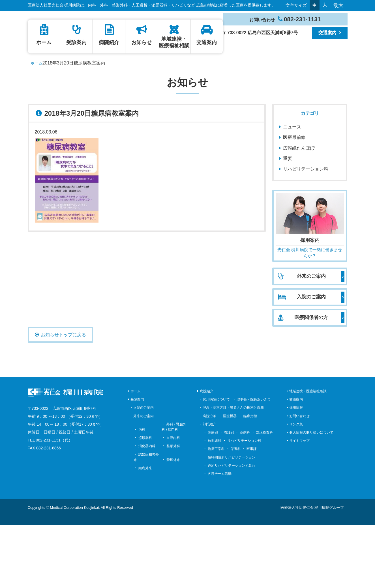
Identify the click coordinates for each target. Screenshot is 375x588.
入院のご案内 (143, 471)
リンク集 (296, 487)
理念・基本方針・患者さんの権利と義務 (233, 471)
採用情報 (296, 471)
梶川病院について (216, 462)
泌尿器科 (145, 501)
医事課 (252, 512)
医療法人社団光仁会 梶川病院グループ (312, 571)
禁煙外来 (173, 523)
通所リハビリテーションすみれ (232, 529)
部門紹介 (209, 487)
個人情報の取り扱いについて (311, 496)
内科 (142, 493)
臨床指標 (250, 479)
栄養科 (236, 512)
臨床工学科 (216, 512)
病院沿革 (209, 479)
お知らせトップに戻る (63, 398)
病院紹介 (161, 105)
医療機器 (230, 479)
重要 (288, 222)
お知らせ (214, 105)
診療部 (213, 496)
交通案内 (327, 33)
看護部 (229, 496)
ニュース (292, 190)
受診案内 (108, 105)
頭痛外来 (145, 531)
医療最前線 (294, 200)
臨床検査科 (264, 496)
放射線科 (215, 504)
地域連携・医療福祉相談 (267, 105)
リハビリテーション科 (306, 232)
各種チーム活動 (220, 537)
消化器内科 (147, 509)
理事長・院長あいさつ (254, 462)
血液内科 (173, 501)
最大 (338, 5)
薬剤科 (245, 496)
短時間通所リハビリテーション (232, 520)
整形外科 (173, 509)
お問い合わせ (299, 479)
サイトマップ (299, 504)
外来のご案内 (143, 479)
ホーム (54, 105)
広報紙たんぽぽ (299, 211)
